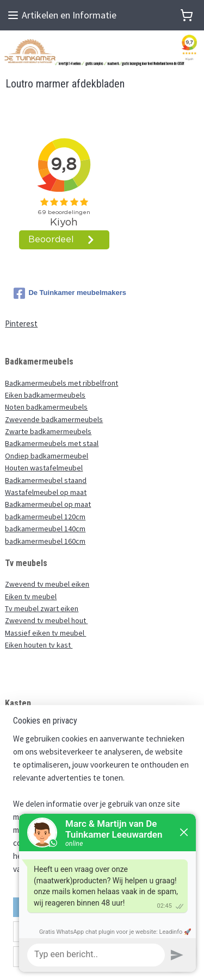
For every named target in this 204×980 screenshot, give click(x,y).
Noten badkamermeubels (46, 407)
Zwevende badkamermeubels (54, 419)
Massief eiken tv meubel (45, 633)
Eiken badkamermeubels (45, 395)
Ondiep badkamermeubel (47, 456)
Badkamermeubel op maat (48, 504)
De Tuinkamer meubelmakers (70, 293)
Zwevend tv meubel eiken (47, 584)
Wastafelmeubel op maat (46, 492)
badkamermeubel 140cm (45, 529)
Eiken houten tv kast (39, 645)
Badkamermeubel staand (46, 480)
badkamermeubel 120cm (45, 517)
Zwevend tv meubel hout (46, 620)
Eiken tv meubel (31, 596)
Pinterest (21, 323)
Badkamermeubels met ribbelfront (61, 383)
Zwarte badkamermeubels (48, 431)
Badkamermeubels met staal (52, 443)
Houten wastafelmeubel (44, 468)
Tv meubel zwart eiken (42, 608)
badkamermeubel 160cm (45, 541)
